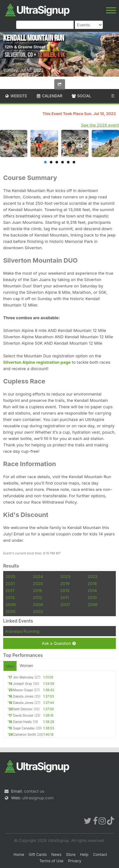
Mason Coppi (23, 690)
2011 (65, 597)
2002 (38, 611)
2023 (65, 576)
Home (19, 854)
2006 (93, 604)
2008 (38, 604)
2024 (38, 576)
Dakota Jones (23, 696)
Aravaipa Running (22, 631)
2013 (10, 597)
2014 (92, 590)
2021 (10, 583)
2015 (65, 590)
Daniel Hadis (22, 722)
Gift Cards (38, 854)
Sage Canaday (24, 728)
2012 (37, 597)
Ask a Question (59, 643)
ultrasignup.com (38, 798)
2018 (92, 583)
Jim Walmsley (23, 677)
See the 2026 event (100, 125)
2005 (10, 611)
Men (10, 666)
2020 (38, 583)
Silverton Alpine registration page (37, 362)
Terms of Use (51, 861)
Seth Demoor (23, 709)
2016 (37, 590)
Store (71, 854)
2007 (65, 604)
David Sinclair (23, 715)
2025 (10, 576)
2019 (65, 583)
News (56, 854)
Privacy (75, 861)
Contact (100, 854)
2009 (10, 604)
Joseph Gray (23, 684)
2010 (92, 597)
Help (84, 854)
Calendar (49, 96)
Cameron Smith (25, 734)
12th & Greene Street (25, 47)
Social (81, 96)
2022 (93, 576)
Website (16, 96)
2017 (10, 590)
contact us (34, 791)
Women (26, 666)
